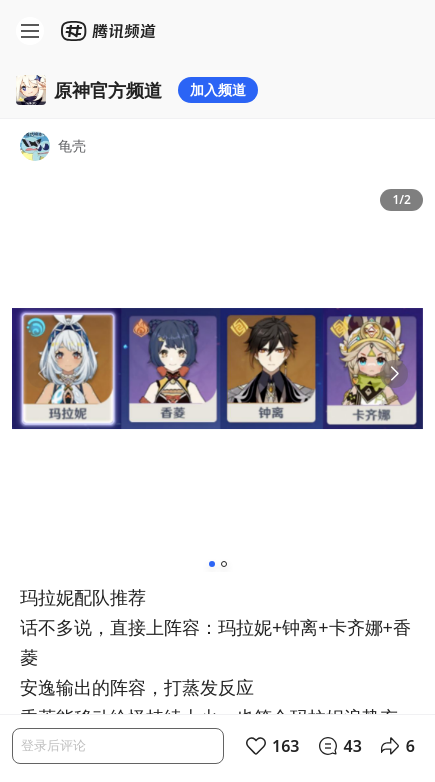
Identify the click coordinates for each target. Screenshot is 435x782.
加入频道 (218, 89)
